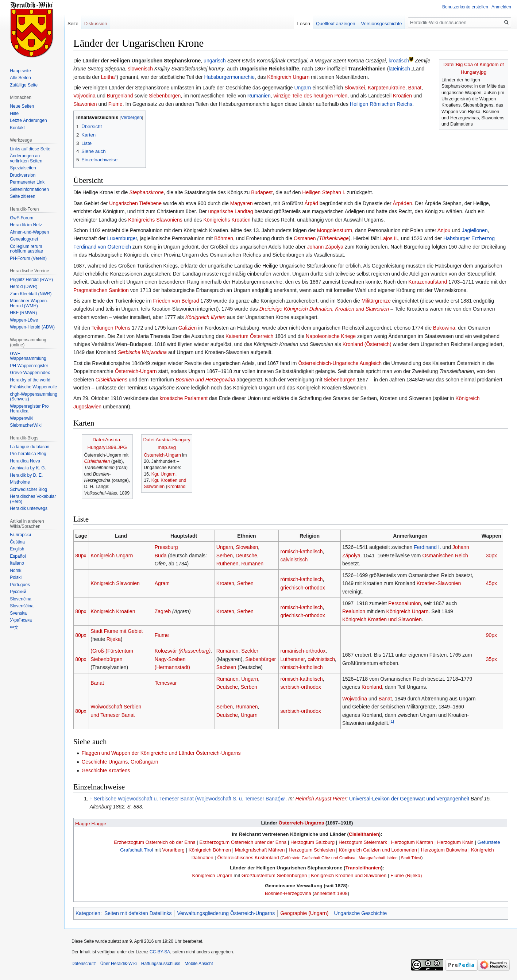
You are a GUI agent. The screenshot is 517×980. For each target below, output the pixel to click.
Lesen (303, 24)
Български (20, 535)
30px (491, 556)
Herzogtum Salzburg (312, 842)
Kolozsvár (183, 651)
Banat (415, 88)
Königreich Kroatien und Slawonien (382, 619)
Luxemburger (122, 238)
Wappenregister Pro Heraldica (29, 409)
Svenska (18, 613)
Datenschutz (84, 964)
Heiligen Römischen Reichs (381, 104)
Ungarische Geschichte (360, 913)
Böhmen (224, 238)
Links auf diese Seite (30, 149)
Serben (225, 556)
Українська (21, 620)
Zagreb (163, 611)
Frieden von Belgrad (176, 301)
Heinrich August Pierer (321, 799)
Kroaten (225, 583)
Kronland (176, 487)
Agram (162, 583)
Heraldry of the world (30, 380)
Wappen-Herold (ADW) (32, 327)
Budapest (262, 192)
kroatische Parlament (184, 398)
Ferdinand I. (427, 547)
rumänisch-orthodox (303, 651)
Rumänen (252, 564)
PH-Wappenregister (29, 366)
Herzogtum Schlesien (312, 850)
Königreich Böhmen (210, 850)
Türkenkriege (334, 238)
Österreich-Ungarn (136, 371)
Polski (16, 577)
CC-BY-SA (160, 952)
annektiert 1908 (331, 893)
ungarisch (215, 61)
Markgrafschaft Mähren (260, 850)
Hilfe (14, 114)
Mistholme (20, 482)
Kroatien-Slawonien (439, 583)
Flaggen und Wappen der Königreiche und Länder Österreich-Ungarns (161, 753)
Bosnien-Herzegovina (288, 893)
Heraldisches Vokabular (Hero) (33, 499)
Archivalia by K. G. (28, 468)
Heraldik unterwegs (29, 508)
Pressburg (166, 547)
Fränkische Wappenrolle (33, 387)
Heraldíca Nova (25, 461)
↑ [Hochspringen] (91, 799)
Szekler (250, 651)
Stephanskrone (146, 192)
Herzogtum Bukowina (444, 850)
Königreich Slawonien (115, 583)
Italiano (17, 563)
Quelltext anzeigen (336, 24)
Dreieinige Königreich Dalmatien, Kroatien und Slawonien (324, 309)
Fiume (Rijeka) (406, 875)
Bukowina (444, 328)
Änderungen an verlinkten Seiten (26, 158)
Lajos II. (389, 238)
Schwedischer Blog (28, 489)
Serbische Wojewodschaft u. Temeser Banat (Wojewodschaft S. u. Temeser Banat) (187, 799)
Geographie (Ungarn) (304, 913)
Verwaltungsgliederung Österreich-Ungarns (226, 913)
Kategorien (88, 913)
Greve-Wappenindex (30, 373)
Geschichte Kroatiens (106, 770)
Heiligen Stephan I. (324, 192)
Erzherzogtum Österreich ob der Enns (155, 842)
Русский (18, 592)
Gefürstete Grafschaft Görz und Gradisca (319, 858)
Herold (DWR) (24, 287)
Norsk (16, 570)
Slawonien (85, 104)
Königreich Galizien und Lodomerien (378, 850)
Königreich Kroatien (113, 611)
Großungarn (144, 762)
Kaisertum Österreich (249, 336)
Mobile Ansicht (199, 964)
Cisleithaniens (111, 380)
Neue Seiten (22, 106)
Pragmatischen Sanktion (101, 290)
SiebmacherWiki (26, 425)
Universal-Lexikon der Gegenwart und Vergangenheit (409, 799)
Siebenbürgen (165, 96)
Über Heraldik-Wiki (119, 964)
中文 (14, 627)
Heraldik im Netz (26, 225)
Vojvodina (84, 96)
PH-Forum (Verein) (28, 258)
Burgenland (120, 96)
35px (491, 659)
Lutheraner (293, 659)
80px (81, 556)
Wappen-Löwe (24, 320)
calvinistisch (294, 560)
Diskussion (96, 24)
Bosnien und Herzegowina (205, 380)
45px (491, 583)
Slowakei (355, 88)
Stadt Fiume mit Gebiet (117, 631)
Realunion (354, 611)
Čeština (17, 542)
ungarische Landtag (231, 211)
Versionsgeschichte (382, 24)
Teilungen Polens (111, 328)
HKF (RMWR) (23, 313)
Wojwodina (355, 699)
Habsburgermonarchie (230, 77)
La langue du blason (30, 447)
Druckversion (23, 175)
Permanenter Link (27, 182)
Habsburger (457, 238)
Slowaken (247, 547)
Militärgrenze (376, 301)
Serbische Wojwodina (142, 352)
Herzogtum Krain (455, 842)
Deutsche (246, 556)
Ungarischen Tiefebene (135, 203)
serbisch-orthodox (301, 687)
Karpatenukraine (387, 88)
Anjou (444, 230)
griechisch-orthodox (303, 588)
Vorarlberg (173, 850)
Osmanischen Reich (445, 556)
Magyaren (242, 203)
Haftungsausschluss (161, 964)
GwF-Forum (22, 218)
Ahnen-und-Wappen (29, 232)
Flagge (83, 824)
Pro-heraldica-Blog (28, 454)
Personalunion (405, 603)
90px (491, 635)
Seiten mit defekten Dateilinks (138, 913)
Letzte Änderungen (28, 120)
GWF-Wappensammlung (28, 356)
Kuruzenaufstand (428, 282)
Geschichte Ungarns (105, 762)
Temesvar (166, 683)
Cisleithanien (97, 461)
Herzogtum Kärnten (412, 842)
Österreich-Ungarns (302, 823)
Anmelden (501, 7)
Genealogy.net (24, 239)
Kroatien (402, 96)
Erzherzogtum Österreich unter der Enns (243, 842)
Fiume (115, 104)
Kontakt (17, 128)
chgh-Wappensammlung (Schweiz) (34, 397)
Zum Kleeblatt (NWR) (31, 294)
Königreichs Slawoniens (155, 220)
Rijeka (114, 639)
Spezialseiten (23, 168)
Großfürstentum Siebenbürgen (274, 875)
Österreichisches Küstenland (248, 858)
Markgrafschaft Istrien (378, 858)
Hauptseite (20, 71)
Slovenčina (21, 599)
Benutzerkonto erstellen (465, 7)
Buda (161, 556)
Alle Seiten (20, 78)
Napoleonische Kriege (331, 336)
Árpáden (403, 203)
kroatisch (399, 61)
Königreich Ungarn (288, 77)
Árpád (311, 203)
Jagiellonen (475, 230)
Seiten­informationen (29, 189)
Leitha (108, 77)
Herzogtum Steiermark (363, 842)
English (17, 549)
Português (20, 585)
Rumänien (259, 96)
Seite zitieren (22, 196)
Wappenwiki (22, 418)
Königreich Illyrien (206, 317)
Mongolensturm (335, 230)
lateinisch (399, 69)
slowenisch (140, 69)
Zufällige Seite (24, 85)
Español (18, 556)
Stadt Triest (411, 858)
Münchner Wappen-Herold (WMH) (29, 303)
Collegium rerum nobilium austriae (26, 249)
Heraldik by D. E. (26, 475)
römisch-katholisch (302, 552)
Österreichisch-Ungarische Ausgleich (340, 363)
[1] (392, 721)
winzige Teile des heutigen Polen (310, 96)
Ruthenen (227, 564)
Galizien (188, 328)
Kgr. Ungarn (163, 474)
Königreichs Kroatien (227, 220)
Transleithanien (363, 868)
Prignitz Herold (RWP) (31, 280)
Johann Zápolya (325, 247)
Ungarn (302, 88)
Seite (73, 24)
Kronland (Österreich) (367, 344)
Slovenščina (22, 606)
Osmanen (305, 238)
